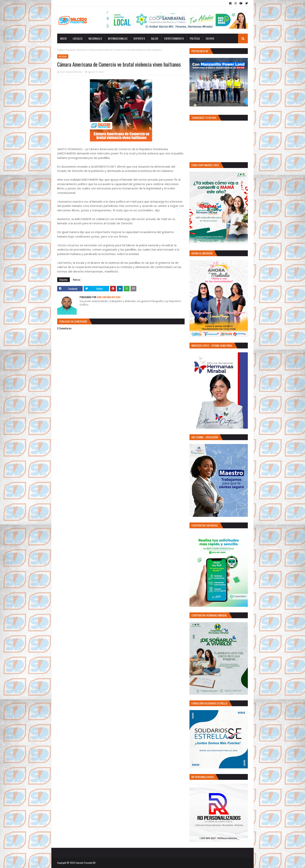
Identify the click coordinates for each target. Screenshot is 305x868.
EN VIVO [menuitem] (210, 38)
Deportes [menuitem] (139, 38)
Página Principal (66, 50)
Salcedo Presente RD (85, 863)
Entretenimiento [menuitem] (174, 38)
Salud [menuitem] (155, 38)
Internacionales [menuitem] (118, 38)
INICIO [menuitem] (63, 38)
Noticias (82, 50)
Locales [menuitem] (78, 38)
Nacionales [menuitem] (95, 38)
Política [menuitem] (195, 38)
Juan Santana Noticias (71, 72)
